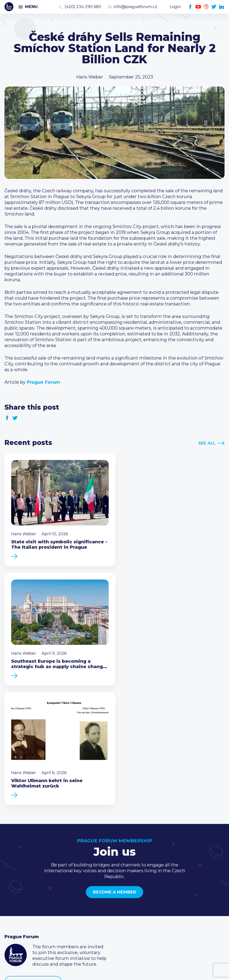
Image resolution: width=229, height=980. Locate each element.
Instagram (206, 7)
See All (207, 443)
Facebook (190, 7)
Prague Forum (9, 7)
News (11, 890)
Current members (99, 890)
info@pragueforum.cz (135, 7)
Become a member (114, 767)
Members (15, 904)
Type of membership (103, 897)
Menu (31, 7)
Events (12, 897)
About (11, 925)
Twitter (214, 7)
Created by (114, 971)
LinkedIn (222, 7)
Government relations (29, 918)
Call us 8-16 (166, 890)
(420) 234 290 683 (83, 7)
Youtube (198, 7)
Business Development (30, 911)
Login (175, 7)
